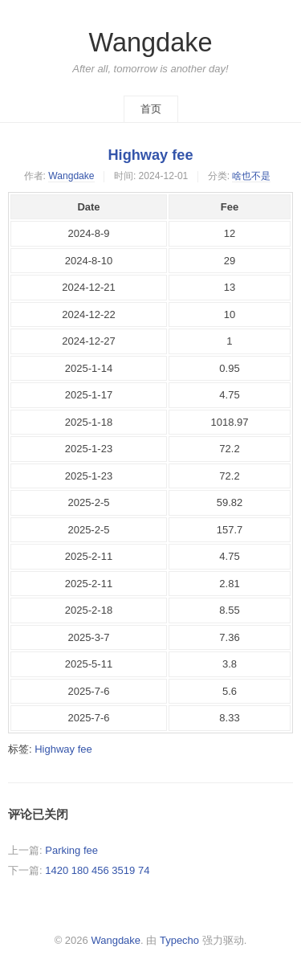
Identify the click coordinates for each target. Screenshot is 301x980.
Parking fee (71, 850)
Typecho (179, 940)
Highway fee (150, 155)
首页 (151, 109)
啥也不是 (251, 176)
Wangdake (150, 43)
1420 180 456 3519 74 (97, 870)
